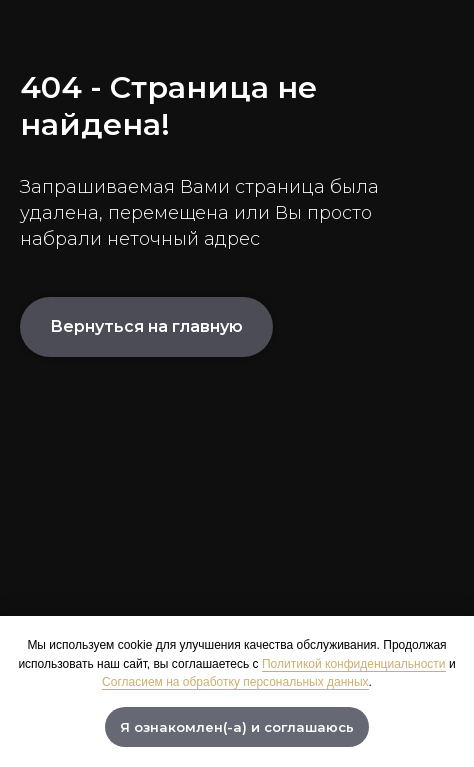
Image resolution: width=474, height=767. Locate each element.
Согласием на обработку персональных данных (235, 682)
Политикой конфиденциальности (354, 664)
